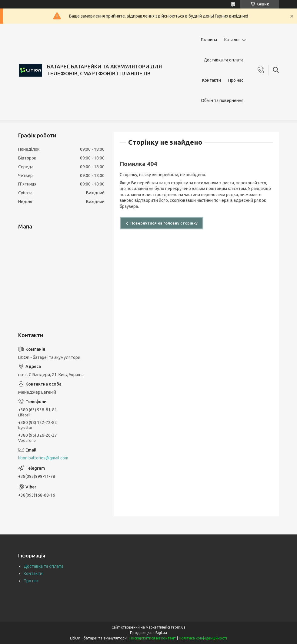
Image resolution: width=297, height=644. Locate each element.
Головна (209, 40)
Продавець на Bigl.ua (148, 633)
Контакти (212, 80)
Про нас (236, 80)
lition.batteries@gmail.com (43, 458)
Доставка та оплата (224, 60)
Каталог (232, 40)
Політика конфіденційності (203, 638)
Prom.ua (178, 627)
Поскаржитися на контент (153, 638)
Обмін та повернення (222, 100)
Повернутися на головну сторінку (164, 223)
